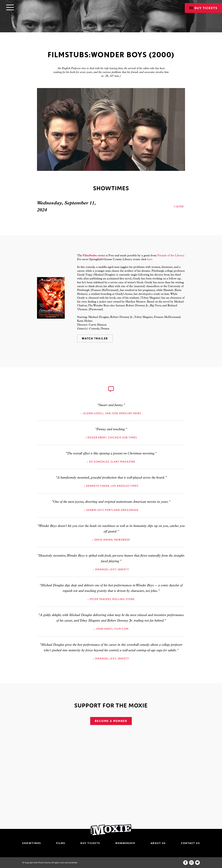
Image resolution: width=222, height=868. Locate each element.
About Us (158, 843)
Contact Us (190, 843)
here (150, 259)
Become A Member (111, 721)
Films (61, 843)
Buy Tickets (203, 8)
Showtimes (32, 843)
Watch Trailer (95, 338)
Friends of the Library (171, 256)
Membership (125, 843)
